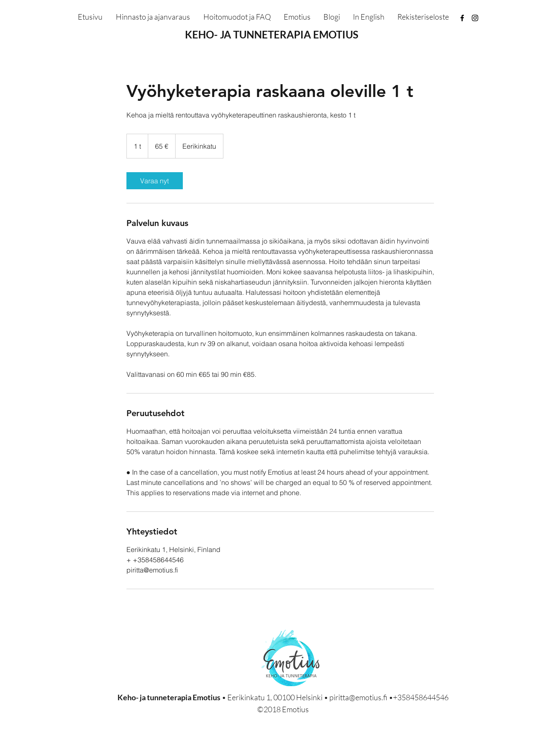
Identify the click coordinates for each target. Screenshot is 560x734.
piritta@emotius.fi (358, 697)
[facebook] (462, 18)
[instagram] (475, 18)
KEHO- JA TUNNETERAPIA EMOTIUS (272, 34)
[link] (155, 181)
